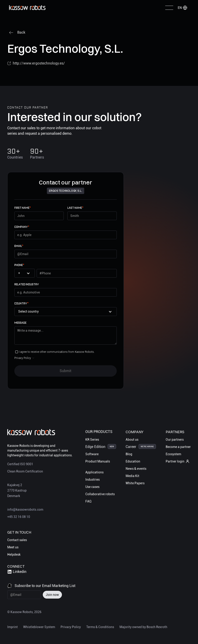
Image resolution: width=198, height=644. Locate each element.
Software (92, 454)
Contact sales (17, 540)
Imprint (13, 627)
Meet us (13, 547)
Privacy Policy (71, 627)
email (19, 246)
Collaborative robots (100, 494)
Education (133, 461)
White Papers (135, 483)
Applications (94, 472)
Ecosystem (173, 454)
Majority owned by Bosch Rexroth (143, 627)
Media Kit (132, 476)
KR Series (92, 439)
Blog (129, 454)
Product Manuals (98, 461)
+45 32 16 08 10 (19, 517)
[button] (183, 8)
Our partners (175, 439)
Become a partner (178, 447)
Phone (19, 265)
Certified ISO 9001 (20, 464)
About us (132, 439)
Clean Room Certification (25, 471)
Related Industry (27, 284)
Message (20, 323)
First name (23, 208)
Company (22, 227)
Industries (93, 479)
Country (21, 303)
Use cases (92, 487)
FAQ (88, 501)
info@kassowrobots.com (25, 510)
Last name (75, 208)
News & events (136, 468)
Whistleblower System (39, 627)
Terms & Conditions (100, 627)
